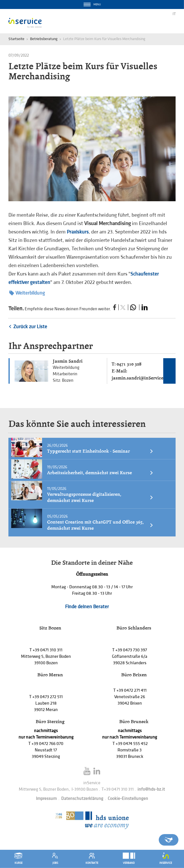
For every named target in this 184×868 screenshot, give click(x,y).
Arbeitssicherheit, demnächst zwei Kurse (100, 473)
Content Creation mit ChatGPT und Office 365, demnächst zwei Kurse (100, 525)
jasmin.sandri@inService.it (140, 378)
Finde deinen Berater (87, 607)
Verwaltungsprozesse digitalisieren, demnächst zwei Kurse (100, 497)
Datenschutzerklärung (82, 799)
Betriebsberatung (44, 39)
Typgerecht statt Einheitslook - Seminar (100, 451)
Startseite (16, 39)
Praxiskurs (78, 232)
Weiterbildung (27, 293)
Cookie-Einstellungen (128, 799)
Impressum (46, 799)
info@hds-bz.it (151, 789)
